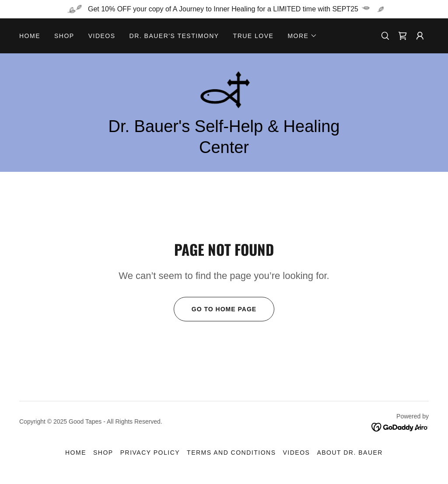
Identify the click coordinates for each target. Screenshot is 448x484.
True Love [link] (254, 36)
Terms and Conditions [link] (231, 453)
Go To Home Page (215, 309)
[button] (302, 36)
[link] (402, 36)
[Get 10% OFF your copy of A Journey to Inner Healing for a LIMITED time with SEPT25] (224, 9)
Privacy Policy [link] (150, 453)
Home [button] (76, 453)
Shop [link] (64, 36)
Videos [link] (102, 36)
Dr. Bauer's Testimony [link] (174, 36)
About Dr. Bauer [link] (350, 453)
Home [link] (30, 36)
